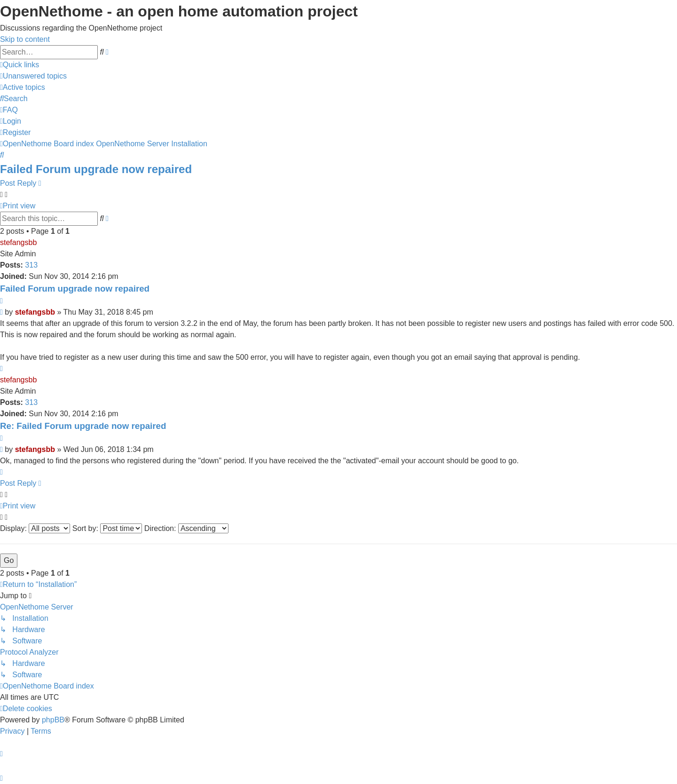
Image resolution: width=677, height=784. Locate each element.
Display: (35, 528)
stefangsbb (18, 242)
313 (31, 265)
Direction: (186, 528)
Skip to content (25, 39)
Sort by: (107, 528)
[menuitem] (33, 76)
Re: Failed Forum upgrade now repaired (83, 426)
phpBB (53, 720)
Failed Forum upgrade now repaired (96, 169)
